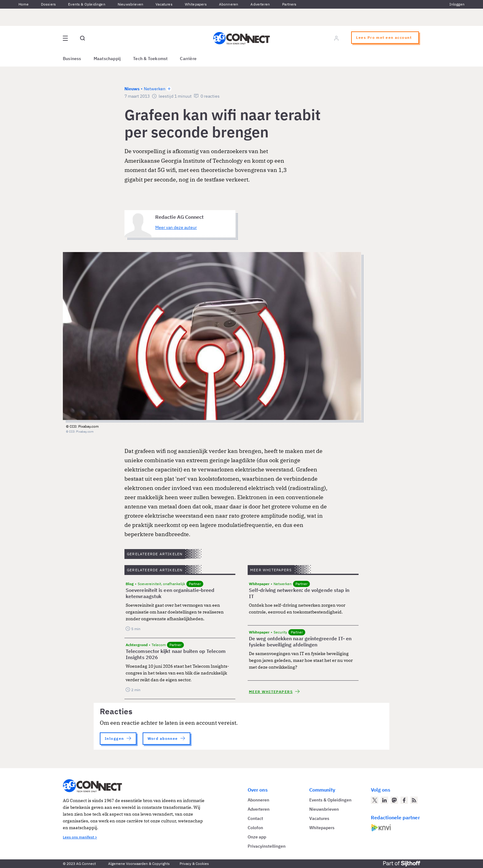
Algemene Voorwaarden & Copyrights (139, 864)
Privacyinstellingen (267, 846)
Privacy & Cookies (194, 864)
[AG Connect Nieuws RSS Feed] (414, 800)
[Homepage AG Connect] (241, 38)
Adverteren (260, 4)
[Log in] (336, 38)
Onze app (257, 837)
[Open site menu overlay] (65, 38)
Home (24, 4)
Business (72, 59)
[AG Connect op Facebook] (404, 800)
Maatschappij (107, 59)
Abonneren (229, 4)
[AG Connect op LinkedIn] (384, 800)
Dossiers (48, 4)
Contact (255, 818)
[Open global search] (83, 38)
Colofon (255, 828)
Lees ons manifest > (80, 837)
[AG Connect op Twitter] (375, 800)
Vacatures (164, 4)
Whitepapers (196, 4)
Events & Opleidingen (87, 4)
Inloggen (457, 4)
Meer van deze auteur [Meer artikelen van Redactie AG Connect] (176, 227)
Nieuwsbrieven (130, 4)
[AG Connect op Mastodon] (394, 800)
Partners (289, 4)
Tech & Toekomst (150, 59)
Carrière (188, 59)
